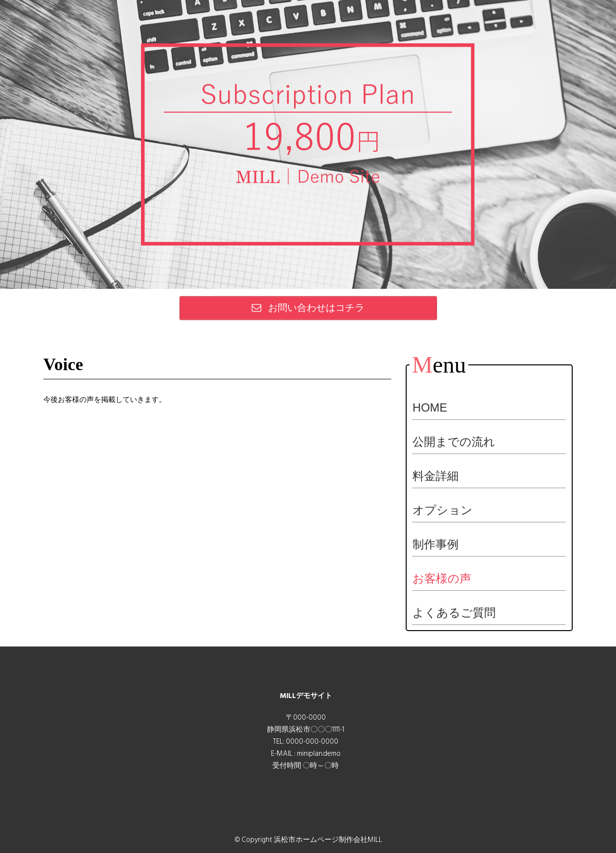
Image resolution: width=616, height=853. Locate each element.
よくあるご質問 (454, 613)
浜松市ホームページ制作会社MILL (328, 840)
